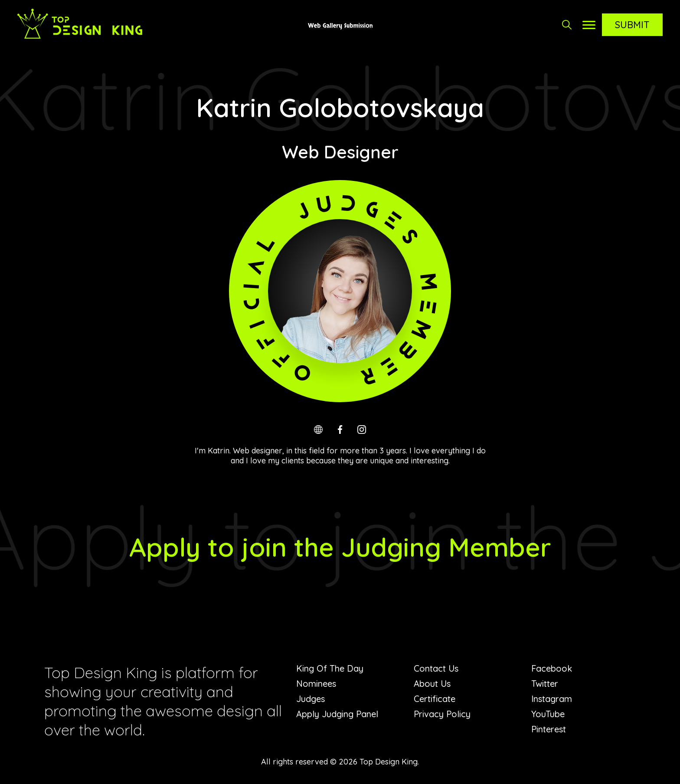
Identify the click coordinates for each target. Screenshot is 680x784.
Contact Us (436, 668)
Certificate (435, 699)
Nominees (316, 684)
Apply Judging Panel (337, 714)
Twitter (545, 684)
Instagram (552, 699)
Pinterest (549, 729)
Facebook (552, 668)
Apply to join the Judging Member (340, 547)
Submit (632, 25)
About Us (432, 684)
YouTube (548, 714)
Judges (311, 699)
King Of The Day (330, 668)
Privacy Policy (442, 714)
